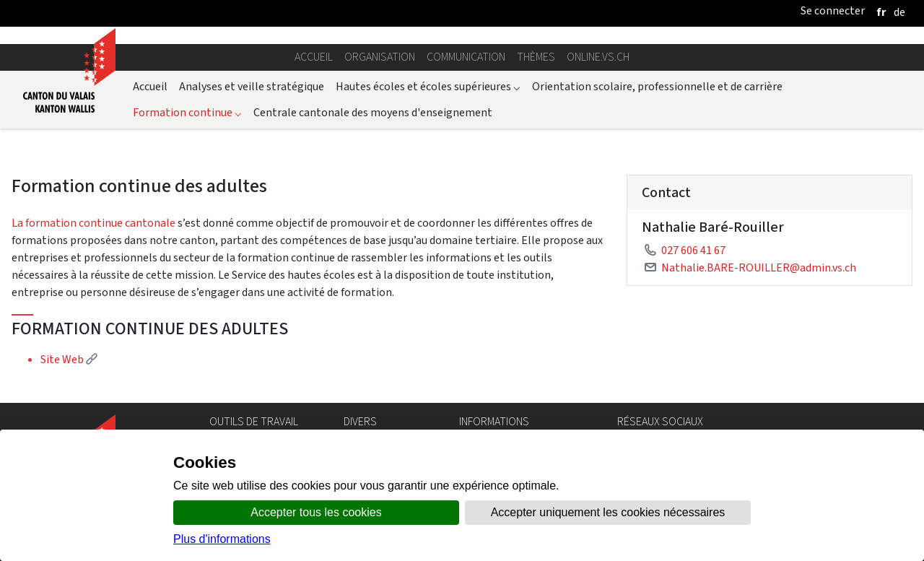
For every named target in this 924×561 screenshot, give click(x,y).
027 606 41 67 (693, 250)
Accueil (314, 57)
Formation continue (187, 112)
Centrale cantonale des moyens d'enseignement (373, 112)
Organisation (380, 57)
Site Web (69, 359)
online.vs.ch (598, 57)
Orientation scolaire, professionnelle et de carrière (657, 86)
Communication (466, 57)
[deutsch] (899, 12)
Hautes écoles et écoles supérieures (428, 86)
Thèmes (536, 57)
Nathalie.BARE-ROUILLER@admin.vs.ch (759, 268)
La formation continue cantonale (93, 223)
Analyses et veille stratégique (252, 86)
